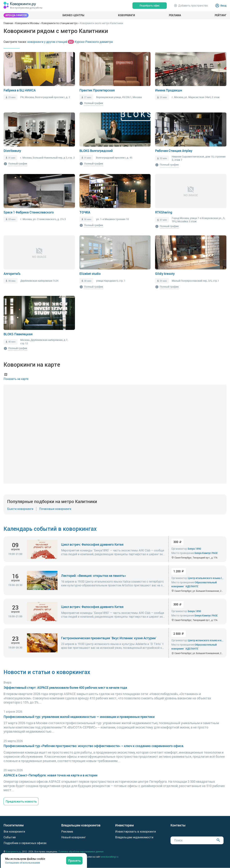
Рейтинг (221, 15)
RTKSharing (164, 212)
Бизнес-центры (73, 15)
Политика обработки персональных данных (81, 852)
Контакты (178, 825)
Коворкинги (126, 15)
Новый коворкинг (73, 837)
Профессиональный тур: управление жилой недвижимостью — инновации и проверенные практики (79, 717)
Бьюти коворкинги (20, 509)
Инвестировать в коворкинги (135, 832)
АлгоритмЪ (12, 274)
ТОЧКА (85, 212)
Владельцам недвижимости (134, 837)
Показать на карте (16, 376)
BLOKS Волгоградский (96, 151)
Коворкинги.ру (13, 852)
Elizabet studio (90, 274)
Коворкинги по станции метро (60, 23)
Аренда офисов (16, 15)
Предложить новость (22, 801)
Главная (8, 23)
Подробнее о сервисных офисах (25, 843)
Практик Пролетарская (97, 90)
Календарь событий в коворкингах (51, 528)
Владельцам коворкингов (81, 825)
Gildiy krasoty (165, 274)
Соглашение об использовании (23, 863)
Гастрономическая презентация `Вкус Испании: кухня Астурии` (109, 638)
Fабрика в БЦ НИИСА (20, 90)
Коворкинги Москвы (27, 23)
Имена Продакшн (169, 90)
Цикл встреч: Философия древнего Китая (92, 544)
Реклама (175, 15)
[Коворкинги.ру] (20, 5)
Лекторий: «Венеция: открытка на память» (94, 575)
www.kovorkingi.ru (110, 857)
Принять (74, 860)
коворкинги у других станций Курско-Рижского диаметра (70, 42)
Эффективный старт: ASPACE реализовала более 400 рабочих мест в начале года (65, 687)
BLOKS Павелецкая (18, 334)
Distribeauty (12, 151)
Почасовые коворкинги (55, 509)
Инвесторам (125, 825)
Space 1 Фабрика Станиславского (29, 212)
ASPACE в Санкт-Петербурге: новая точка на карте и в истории (50, 775)
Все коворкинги (14, 832)
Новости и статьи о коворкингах (48, 672)
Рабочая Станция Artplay (174, 151)
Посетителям (14, 825)
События (10, 837)
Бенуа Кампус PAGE (206, 553)
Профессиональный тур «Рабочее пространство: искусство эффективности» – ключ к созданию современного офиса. (94, 746)
